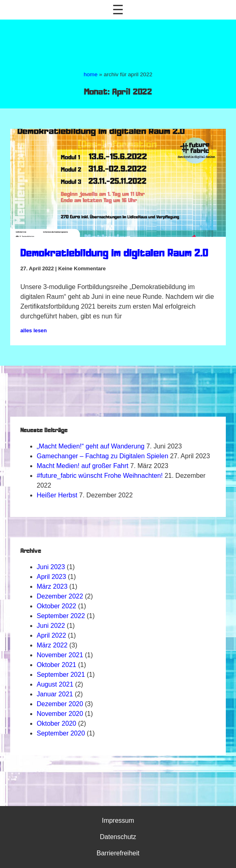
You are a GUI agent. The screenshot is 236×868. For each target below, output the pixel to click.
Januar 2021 (55, 694)
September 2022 (61, 616)
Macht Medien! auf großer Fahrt (83, 466)
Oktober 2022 (56, 606)
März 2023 (52, 586)
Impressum (118, 821)
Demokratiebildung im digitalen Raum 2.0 (114, 254)
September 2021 (61, 675)
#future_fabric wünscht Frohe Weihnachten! (100, 476)
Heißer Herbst (57, 495)
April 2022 (51, 635)
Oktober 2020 (56, 723)
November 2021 (60, 655)
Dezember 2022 (60, 596)
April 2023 (51, 577)
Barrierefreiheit (118, 853)
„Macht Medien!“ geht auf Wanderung (90, 446)
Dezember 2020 (60, 704)
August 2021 (55, 684)
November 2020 (60, 714)
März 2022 (52, 645)
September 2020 (61, 733)
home (90, 74)
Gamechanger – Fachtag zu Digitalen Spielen (103, 456)
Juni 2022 (51, 626)
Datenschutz (118, 837)
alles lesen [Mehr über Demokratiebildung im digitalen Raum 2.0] (34, 330)
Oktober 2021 (56, 665)
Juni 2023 (51, 567)
